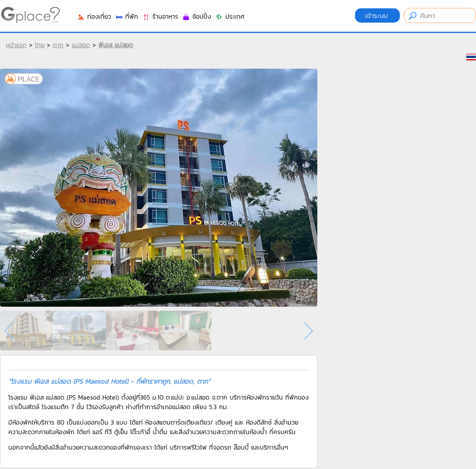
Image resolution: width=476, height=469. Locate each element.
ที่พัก (127, 16)
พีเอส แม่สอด (116, 45)
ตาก (58, 45)
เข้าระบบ (377, 15)
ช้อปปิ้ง (197, 16)
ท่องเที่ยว (94, 16)
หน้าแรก (16, 45)
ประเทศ (230, 16)
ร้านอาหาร (160, 16)
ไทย (40, 45)
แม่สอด (81, 45)
